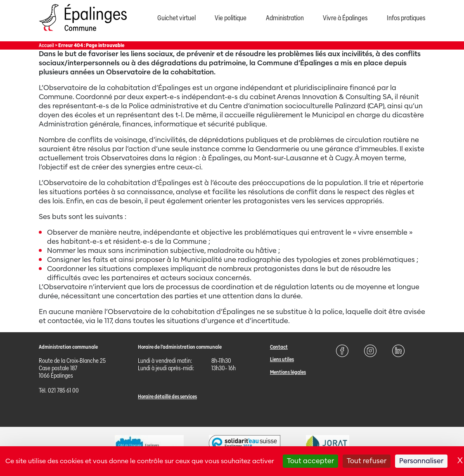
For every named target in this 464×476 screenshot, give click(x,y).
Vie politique (231, 18)
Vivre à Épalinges (345, 18)
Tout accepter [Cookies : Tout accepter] (310, 461)
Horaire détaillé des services (167, 396)
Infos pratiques (406, 18)
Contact (279, 347)
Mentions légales (288, 372)
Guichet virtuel (176, 18)
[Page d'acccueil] (83, 33)
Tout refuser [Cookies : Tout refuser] (367, 461)
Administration (285, 18)
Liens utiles (282, 359)
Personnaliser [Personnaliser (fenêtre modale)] (421, 461)
